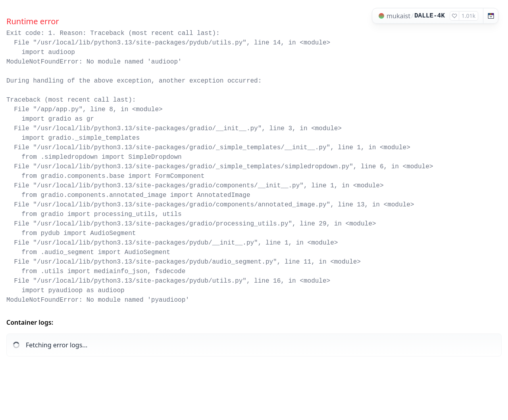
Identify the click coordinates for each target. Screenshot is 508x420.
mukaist (398, 16)
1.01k (469, 16)
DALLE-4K (430, 16)
